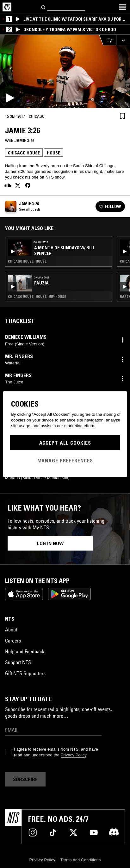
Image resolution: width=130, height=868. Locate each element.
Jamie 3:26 (24, 140)
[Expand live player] (123, 40)
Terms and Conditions (81, 860)
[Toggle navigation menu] (122, 7)
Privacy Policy (74, 755)
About (11, 630)
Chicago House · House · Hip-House (37, 297)
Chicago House (24, 153)
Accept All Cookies (65, 443)
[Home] (7, 7)
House (53, 153)
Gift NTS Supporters (25, 673)
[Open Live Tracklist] (108, 40)
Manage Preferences (65, 460)
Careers (13, 641)
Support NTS (18, 662)
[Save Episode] (122, 116)
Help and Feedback (25, 651)
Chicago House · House (27, 261)
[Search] (44, 7)
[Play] (65, 72)
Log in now (50, 543)
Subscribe (25, 779)
